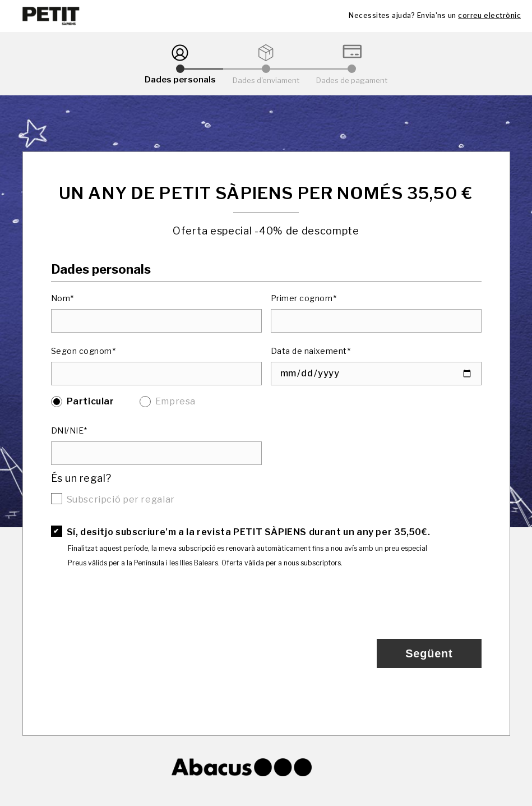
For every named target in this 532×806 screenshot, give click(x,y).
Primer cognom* (304, 298)
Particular (91, 401)
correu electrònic (489, 15)
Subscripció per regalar (121, 499)
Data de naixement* (311, 351)
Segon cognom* (84, 351)
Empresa (175, 401)
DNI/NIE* (69, 430)
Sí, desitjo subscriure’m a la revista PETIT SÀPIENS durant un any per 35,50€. (249, 532)
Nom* (63, 298)
